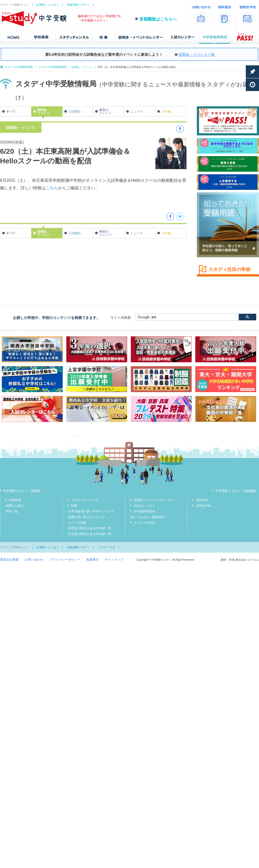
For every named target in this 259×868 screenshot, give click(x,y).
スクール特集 (77, 523)
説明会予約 (204, 506)
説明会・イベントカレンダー (154, 500)
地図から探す (15, 506)
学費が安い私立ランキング (87, 517)
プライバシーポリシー (65, 560)
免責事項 (92, 560)
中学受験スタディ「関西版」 (23, 491)
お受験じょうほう (47, 5)
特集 (74, 506)
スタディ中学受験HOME (19, 67)
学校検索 (15, 500)
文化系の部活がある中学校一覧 (90, 534)
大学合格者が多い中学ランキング (91, 511)
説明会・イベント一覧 (197, 54)
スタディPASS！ (145, 523)
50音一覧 (12, 511)
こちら (52, 188)
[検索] (186, 317)
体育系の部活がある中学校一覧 (90, 528)
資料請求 (202, 500)
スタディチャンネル (85, 500)
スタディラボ (107, 547)
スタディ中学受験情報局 (52, 67)
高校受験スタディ (78, 5)
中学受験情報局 (144, 511)
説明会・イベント (82, 67)
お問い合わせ (34, 560)
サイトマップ (114, 560)
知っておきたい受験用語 (147, 517)
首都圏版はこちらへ (158, 19)
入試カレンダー (144, 506)
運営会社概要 (9, 560)
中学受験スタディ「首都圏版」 (237, 491)
